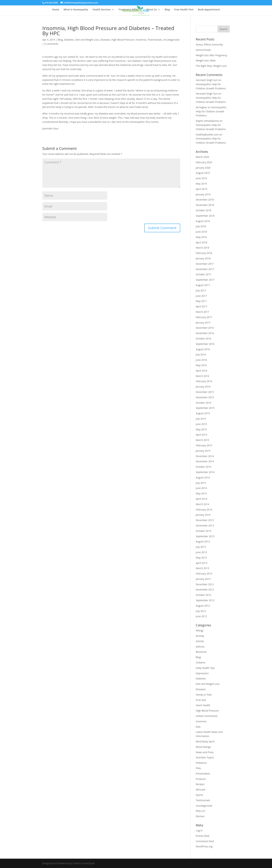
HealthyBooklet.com (207, 135)
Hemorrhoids (203, 50)
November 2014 (205, 461)
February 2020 (204, 162)
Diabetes (69, 40)
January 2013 (203, 579)
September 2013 (205, 536)
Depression (202, 673)
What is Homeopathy (76, 10)
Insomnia (141, 40)
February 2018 (204, 253)
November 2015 (205, 397)
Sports (199, 795)
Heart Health (203, 705)
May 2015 (201, 429)
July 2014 (201, 483)
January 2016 (203, 387)
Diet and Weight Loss (87, 40)
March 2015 (203, 440)
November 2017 (205, 269)
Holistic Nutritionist (207, 716)
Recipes (200, 784)
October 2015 (204, 403)
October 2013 (204, 531)
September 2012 (205, 600)
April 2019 (202, 189)
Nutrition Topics (205, 757)
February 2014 (204, 510)
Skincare (201, 790)
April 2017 (202, 306)
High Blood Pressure (123, 40)
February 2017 (204, 317)
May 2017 (201, 301)
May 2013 (201, 558)
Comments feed (205, 841)
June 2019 (201, 178)
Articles (200, 641)
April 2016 (202, 371)
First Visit (201, 700)
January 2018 (203, 258)
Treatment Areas (128, 10)
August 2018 (203, 221)
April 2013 (202, 563)
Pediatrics (201, 763)
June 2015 (201, 424)
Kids (198, 727)
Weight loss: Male (206, 60)
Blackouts (201, 652)
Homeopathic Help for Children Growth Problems (211, 111)
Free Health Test (184, 10)
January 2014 (203, 515)
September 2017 (205, 280)
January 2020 (203, 168)
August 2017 (203, 285)
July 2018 (201, 226)
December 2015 (205, 392)
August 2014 (203, 477)
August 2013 (203, 541)
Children (201, 663)
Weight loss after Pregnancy (212, 55)
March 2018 (203, 248)
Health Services (102, 10)
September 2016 (205, 344)
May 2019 (201, 184)
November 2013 (205, 526)
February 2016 (204, 381)
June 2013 (201, 552)
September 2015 (205, 408)
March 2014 (203, 504)
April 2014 (202, 499)
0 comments (51, 44)
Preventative (203, 774)
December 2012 (205, 584)
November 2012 (205, 590)
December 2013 (205, 520)
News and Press (205, 752)
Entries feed (203, 836)
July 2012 (201, 611)
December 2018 (205, 200)
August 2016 (203, 349)
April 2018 (202, 242)
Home (56, 10)
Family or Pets (204, 695)
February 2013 (204, 574)
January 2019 (203, 194)
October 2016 (204, 339)
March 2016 (203, 376)
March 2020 (203, 157)
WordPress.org (204, 846)
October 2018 (204, 210)
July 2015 (201, 419)
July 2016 (201, 354)
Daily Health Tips (205, 668)
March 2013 (203, 568)
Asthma (200, 647)
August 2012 (203, 606)
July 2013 (201, 547)
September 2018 (205, 216)
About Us (151, 10)
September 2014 (205, 472)
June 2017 (201, 296)
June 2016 (201, 360)
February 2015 (204, 445)
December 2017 (205, 264)
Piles (198, 768)
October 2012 (204, 595)
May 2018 (201, 237)
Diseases (105, 40)
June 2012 (201, 616)
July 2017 (201, 290)
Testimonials (155, 40)
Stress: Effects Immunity (209, 44)
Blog (167, 10)
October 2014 (204, 467)
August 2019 (203, 173)
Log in (199, 830)
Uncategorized (171, 40)
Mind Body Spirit (205, 741)
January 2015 (203, 451)
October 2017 (204, 274)
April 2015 (202, 435)
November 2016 (205, 333)
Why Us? (201, 811)
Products (201, 779)
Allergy (200, 630)
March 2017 (203, 312)
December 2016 (205, 328)
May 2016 (201, 365)
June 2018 (201, 232)
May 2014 (201, 493)
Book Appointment (209, 10)
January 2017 (203, 323)
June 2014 (201, 488)
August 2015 (203, 413)
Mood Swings (203, 747)
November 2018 (205, 205)
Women (200, 816)
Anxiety (200, 636)
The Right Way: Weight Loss (211, 66)
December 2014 (205, 456)
